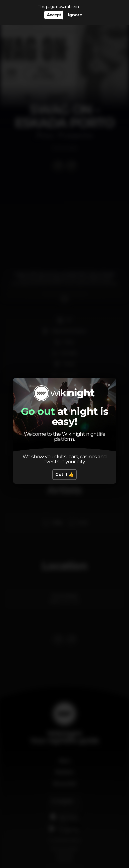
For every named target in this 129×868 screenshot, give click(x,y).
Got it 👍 (64, 475)
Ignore (75, 15)
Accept (54, 15)
